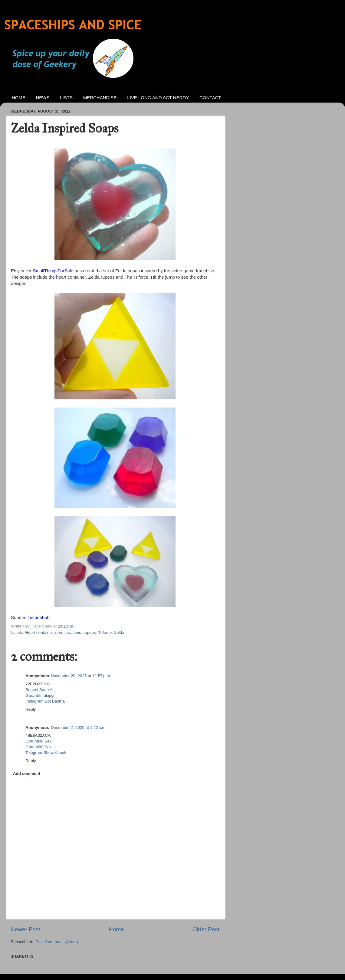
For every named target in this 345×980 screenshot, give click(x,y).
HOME (19, 98)
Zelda (119, 633)
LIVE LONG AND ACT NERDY (158, 98)
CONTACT (210, 98)
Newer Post (25, 929)
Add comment (27, 774)
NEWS (43, 98)
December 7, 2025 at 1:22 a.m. (79, 728)
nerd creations (68, 633)
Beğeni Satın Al (39, 690)
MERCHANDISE (100, 98)
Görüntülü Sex (38, 741)
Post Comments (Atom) (57, 942)
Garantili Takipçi (40, 695)
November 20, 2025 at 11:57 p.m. (81, 676)
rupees (89, 633)
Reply (31, 709)
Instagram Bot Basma (45, 701)
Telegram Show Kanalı (46, 753)
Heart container (39, 633)
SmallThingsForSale (53, 271)
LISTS (66, 98)
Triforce (105, 633)
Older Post (206, 929)
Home (116, 929)
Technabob (39, 618)
